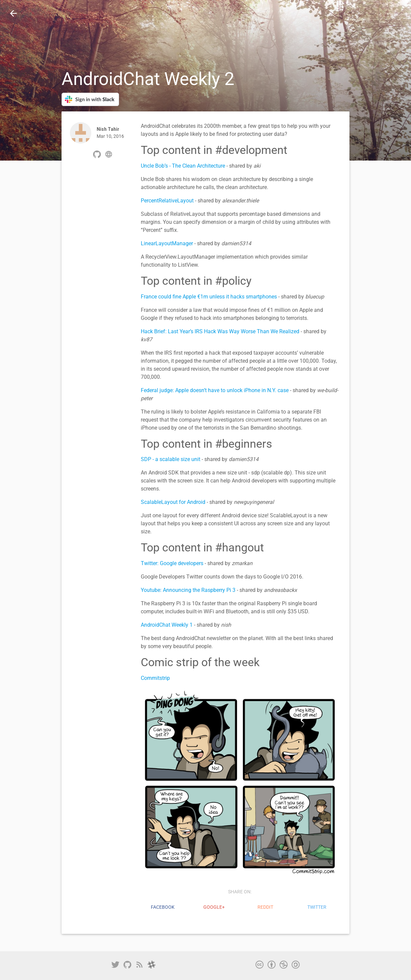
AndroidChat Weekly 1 (167, 625)
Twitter (317, 907)
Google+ (214, 907)
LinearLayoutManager (167, 243)
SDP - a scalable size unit (171, 459)
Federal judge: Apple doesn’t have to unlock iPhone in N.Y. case (215, 390)
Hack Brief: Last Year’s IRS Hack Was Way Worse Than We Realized (220, 331)
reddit (265, 907)
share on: (240, 892)
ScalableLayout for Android (173, 502)
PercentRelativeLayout (167, 201)
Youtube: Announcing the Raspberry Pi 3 (188, 590)
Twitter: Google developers (172, 563)
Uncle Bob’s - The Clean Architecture (183, 166)
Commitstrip (155, 678)
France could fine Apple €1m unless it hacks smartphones (209, 297)
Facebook (163, 907)
